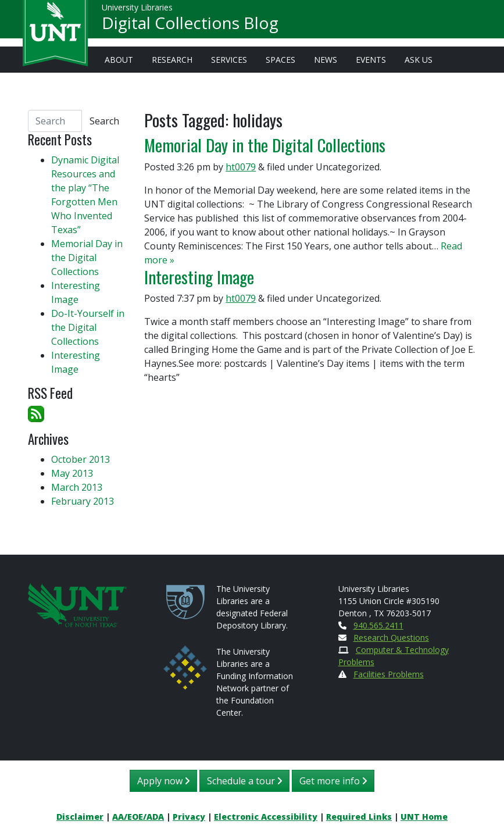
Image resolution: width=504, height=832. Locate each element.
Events (371, 60)
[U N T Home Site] (77, 604)
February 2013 (83, 501)
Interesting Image (199, 276)
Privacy (189, 817)
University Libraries (137, 11)
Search (104, 121)
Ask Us (419, 60)
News (326, 60)
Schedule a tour (244, 781)
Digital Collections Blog (190, 27)
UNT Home (424, 817)
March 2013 (77, 487)
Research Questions (391, 638)
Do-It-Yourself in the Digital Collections (88, 327)
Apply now (163, 781)
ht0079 (241, 167)
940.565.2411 (378, 625)
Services (229, 60)
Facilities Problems (389, 674)
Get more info (333, 781)
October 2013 (81, 459)
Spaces (280, 60)
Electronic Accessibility (266, 817)
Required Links (359, 817)
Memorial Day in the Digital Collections (265, 144)
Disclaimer (80, 817)
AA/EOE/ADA (138, 817)
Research (172, 60)
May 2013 (72, 473)
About (119, 60)
